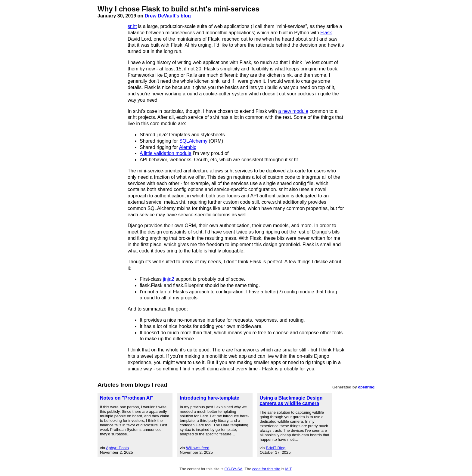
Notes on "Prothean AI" (127, 398)
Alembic (188, 147)
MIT (289, 469)
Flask (326, 33)
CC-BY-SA (234, 469)
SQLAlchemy (193, 141)
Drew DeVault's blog (168, 16)
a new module (293, 111)
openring (366, 387)
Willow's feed (198, 448)
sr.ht (132, 26)
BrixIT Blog (276, 448)
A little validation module (166, 153)
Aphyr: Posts (117, 448)
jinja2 (168, 279)
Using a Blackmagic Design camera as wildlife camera (291, 401)
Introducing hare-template (209, 398)
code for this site (266, 469)
